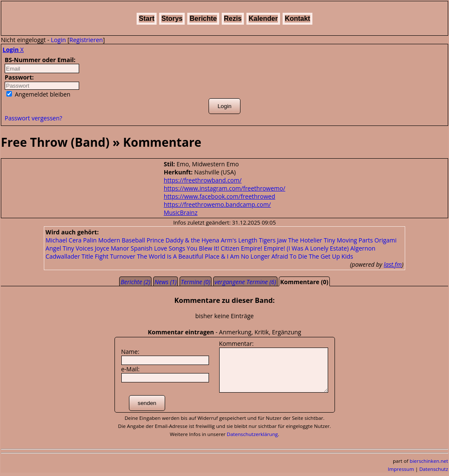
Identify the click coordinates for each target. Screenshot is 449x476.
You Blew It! (203, 248)
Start (146, 19)
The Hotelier (305, 240)
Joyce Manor (112, 248)
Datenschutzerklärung (252, 434)
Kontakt (297, 19)
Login (58, 40)
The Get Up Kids (331, 256)
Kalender (263, 19)
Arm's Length (239, 240)
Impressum (401, 469)
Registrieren (86, 40)
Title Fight (95, 256)
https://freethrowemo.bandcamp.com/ (217, 204)
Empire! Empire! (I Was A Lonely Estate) (295, 248)
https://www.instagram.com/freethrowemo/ (225, 188)
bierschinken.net (429, 461)
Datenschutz (434, 469)
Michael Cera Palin (71, 240)
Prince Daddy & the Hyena (183, 240)
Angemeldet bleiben (38, 94)
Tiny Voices (78, 248)
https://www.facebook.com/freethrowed (220, 196)
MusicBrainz (181, 212)
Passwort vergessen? (33, 118)
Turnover (123, 256)
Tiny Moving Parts (348, 240)
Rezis (233, 19)
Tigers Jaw (273, 240)
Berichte (203, 19)
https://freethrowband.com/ (203, 180)
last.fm (393, 264)
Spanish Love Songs (158, 248)
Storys (172, 19)
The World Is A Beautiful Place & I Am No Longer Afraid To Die (222, 256)
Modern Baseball (122, 240)
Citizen (230, 248)
